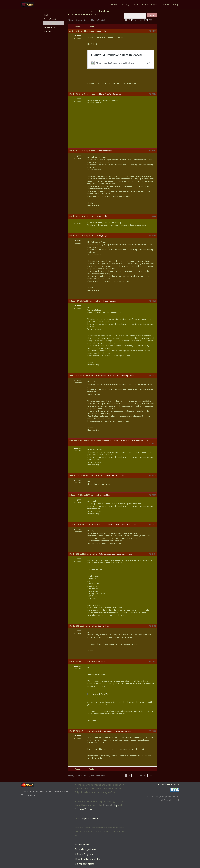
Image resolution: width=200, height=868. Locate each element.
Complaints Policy (89, 818)
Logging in (103, 236)
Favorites (48, 32)
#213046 (152, 94)
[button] (156, 5)
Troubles (106, 495)
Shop (176, 5)
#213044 (152, 216)
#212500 (152, 731)
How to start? (82, 844)
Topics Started (50, 19)
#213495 (152, 31)
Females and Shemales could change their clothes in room (125, 441)
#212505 (152, 554)
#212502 (152, 626)
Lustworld (102, 31)
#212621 (152, 524)
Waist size (102, 661)
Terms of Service (84, 809)
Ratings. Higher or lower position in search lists (119, 524)
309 (140, 20)
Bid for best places (85, 864)
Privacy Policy (110, 805)
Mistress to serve (106, 151)
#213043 (152, 236)
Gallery (125, 5)
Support (165, 5)
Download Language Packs (89, 859)
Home (114, 5)
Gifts (136, 5)
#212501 (152, 661)
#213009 (152, 495)
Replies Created (51, 23)
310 (145, 20)
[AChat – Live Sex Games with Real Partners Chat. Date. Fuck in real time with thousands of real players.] (28, 5)
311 (151, 20)
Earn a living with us (85, 849)
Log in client (104, 216)
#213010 (152, 475)
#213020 (152, 301)
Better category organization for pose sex (115, 554)
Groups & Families (100, 694)
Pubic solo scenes (109, 301)
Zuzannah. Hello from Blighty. (114, 475)
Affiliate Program (84, 854)
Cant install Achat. (105, 626)
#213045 (152, 151)
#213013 (152, 375)
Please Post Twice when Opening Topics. (118, 375)
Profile (47, 15)
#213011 (152, 443)
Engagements (50, 27)
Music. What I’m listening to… (110, 94)
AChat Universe (169, 785)
